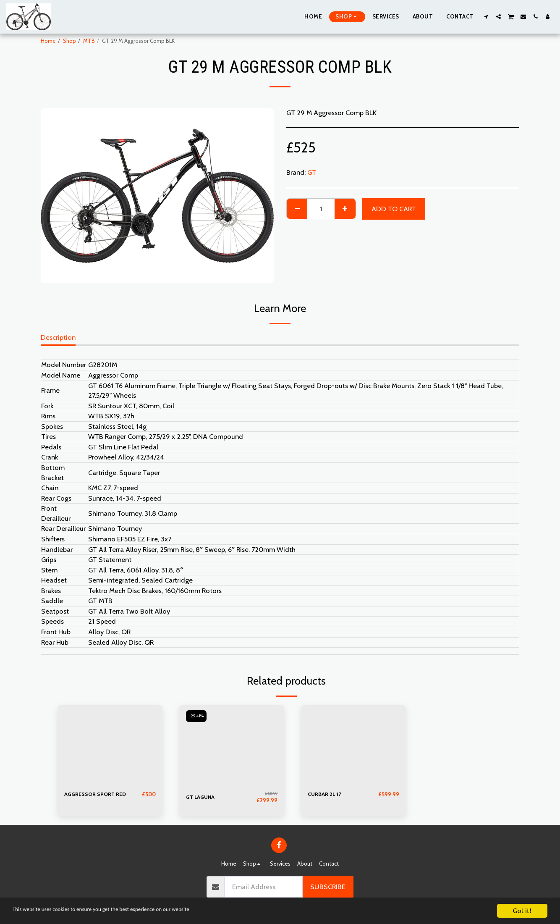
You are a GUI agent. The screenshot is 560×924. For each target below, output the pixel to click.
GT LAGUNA (201, 797)
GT (312, 172)
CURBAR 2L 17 (325, 794)
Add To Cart (394, 209)
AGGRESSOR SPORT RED (96, 794)
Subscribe (328, 886)
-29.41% (197, 716)
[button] (486, 17)
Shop (69, 41)
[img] (110, 745)
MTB (89, 41)
